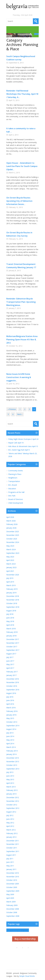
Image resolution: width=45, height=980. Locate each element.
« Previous (12, 409)
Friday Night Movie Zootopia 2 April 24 (23, 439)
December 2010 (13, 873)
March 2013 (11, 787)
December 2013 (13, 758)
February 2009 (12, 905)
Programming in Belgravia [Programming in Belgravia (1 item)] (18, 930)
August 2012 (11, 812)
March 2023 (11, 564)
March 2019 (11, 585)
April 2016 (10, 704)
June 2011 (10, 862)
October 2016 (12, 686)
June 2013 (10, 776)
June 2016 (10, 700)
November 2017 (13, 643)
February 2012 (12, 833)
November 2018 (13, 600)
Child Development (16, 503)
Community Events (16, 471)
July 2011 (10, 859)
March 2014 (11, 747)
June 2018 (10, 618)
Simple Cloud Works (27, 976)
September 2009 (13, 891)
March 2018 (11, 629)
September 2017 (13, 650)
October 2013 (12, 765)
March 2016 (11, 708)
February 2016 (12, 711)
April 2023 (10, 560)
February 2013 (12, 790)
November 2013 (13, 762)
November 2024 (13, 542)
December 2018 (13, 596)
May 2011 (10, 866)
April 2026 (10, 517)
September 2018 (13, 607)
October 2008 (12, 912)
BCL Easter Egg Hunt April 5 (19, 450)
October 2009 (12, 887)
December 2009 (13, 884)
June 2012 (10, 819)
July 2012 (10, 815)
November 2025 (13, 535)
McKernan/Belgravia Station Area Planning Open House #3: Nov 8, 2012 (22, 340)
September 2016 (13, 690)
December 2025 (13, 531)
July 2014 (10, 733)
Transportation (14, 481)
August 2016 (11, 693)
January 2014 (11, 754)
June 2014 (10, 736)
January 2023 (11, 567)
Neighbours (13, 478)
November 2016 (13, 682)
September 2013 (13, 769)
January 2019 (11, 593)
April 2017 (10, 668)
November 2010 (13, 877)
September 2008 (13, 916)
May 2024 (10, 546)
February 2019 (12, 589)
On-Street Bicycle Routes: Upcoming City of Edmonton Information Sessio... (19, 201)
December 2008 (13, 909)
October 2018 (12, 603)
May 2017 (10, 664)
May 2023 (10, 557)
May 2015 (10, 718)
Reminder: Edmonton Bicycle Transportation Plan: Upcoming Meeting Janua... (21, 302)
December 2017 (13, 639)
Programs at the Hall (16, 492)
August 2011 (11, 855)
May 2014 (10, 740)
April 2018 (10, 625)
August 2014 (11, 729)
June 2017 (10, 661)
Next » (20, 414)
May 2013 (10, 779)
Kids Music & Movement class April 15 (23, 446)
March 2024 (11, 549)
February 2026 (12, 524)
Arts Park (12, 496)
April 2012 (10, 826)
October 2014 (12, 722)
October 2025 (12, 539)
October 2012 (12, 805)
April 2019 (10, 582)
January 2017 (11, 675)
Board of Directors (16, 499)
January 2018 (11, 636)
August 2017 (11, 654)
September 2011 (13, 851)
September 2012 (13, 808)
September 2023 (13, 553)
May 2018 (10, 621)
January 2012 (11, 837)
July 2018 (10, 614)
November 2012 (13, 801)
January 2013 (11, 794)
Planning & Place (15, 474)
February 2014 (12, 751)
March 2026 (11, 521)
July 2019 (10, 578)
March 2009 (11, 902)
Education (12, 489)
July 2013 (10, 772)
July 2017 (10, 657)
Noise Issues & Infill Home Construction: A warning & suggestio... (19, 377)
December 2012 (13, 797)
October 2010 (12, 880)
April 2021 (10, 571)
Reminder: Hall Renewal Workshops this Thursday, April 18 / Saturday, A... (22, 94)
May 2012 (10, 823)
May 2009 (10, 894)
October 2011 (12, 848)
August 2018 (11, 611)
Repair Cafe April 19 (16, 443)
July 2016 (10, 697)
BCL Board (13, 485)
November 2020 (13, 575)
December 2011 (13, 841)
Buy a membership (25, 939)
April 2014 (10, 744)
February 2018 (12, 632)
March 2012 (11, 830)
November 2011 (13, 844)
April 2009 (10, 898)
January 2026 (11, 528)
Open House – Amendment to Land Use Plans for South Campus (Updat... (22, 166)
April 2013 (10, 783)
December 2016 (13, 679)
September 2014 (13, 726)
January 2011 (11, 869)
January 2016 (11, 715)
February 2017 (12, 672)
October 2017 (12, 647)
